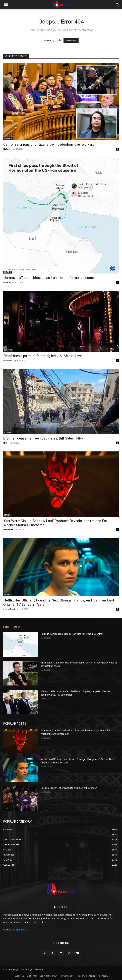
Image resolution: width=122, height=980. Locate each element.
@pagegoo (22, 930)
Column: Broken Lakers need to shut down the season (69, 788)
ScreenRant (9, 609)
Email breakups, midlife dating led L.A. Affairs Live (43, 356)
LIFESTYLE (8, 350)
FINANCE (8, 272)
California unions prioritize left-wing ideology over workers (49, 144)
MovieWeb (8, 529)
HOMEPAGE (71, 40)
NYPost (7, 149)
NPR (5, 443)
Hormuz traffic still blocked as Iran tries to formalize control (50, 278)
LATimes (8, 360)
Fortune (7, 282)
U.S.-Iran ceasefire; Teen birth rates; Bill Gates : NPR (43, 438)
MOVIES (7, 515)
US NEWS (8, 433)
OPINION (8, 139)
